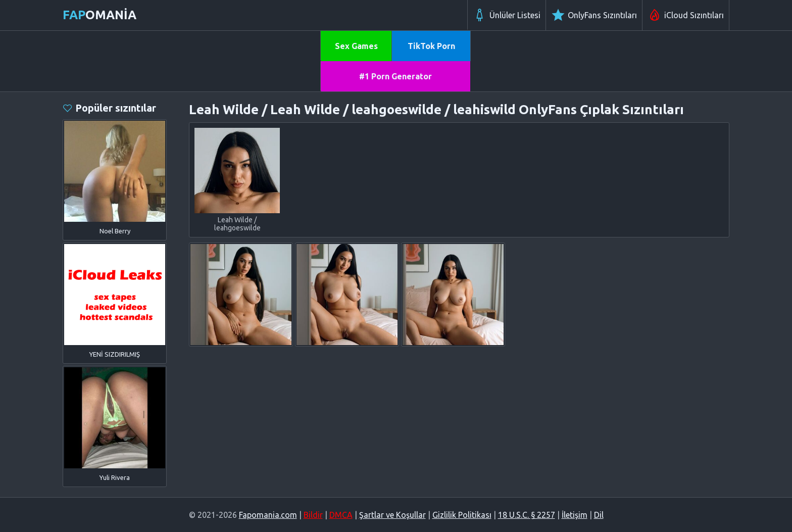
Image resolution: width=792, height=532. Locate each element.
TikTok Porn (431, 46)
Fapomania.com (268, 515)
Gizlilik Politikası (462, 515)
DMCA (341, 515)
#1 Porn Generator (395, 76)
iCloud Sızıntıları (686, 15)
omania (100, 15)
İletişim (575, 515)
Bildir (313, 515)
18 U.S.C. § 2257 (527, 515)
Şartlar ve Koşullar (392, 515)
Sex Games (356, 46)
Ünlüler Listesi (507, 15)
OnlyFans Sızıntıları (594, 15)
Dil (599, 515)
